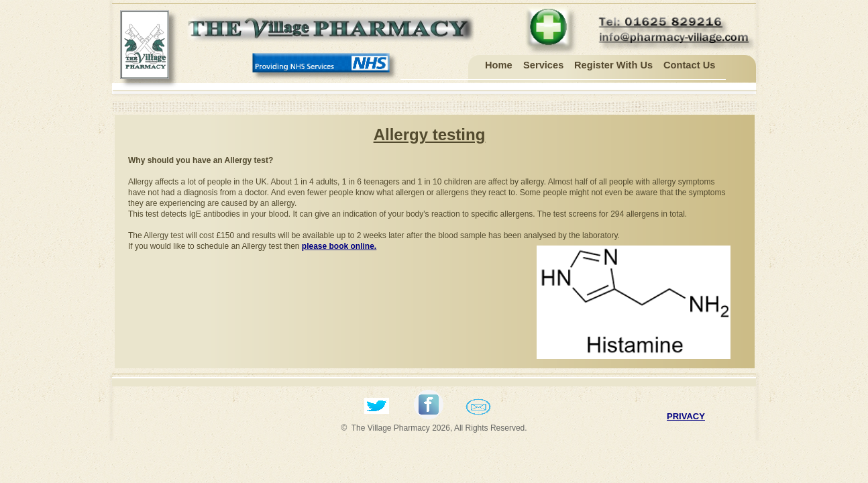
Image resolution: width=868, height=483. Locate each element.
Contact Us (689, 65)
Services (543, 65)
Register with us (613, 65)
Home (499, 65)
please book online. (339, 246)
